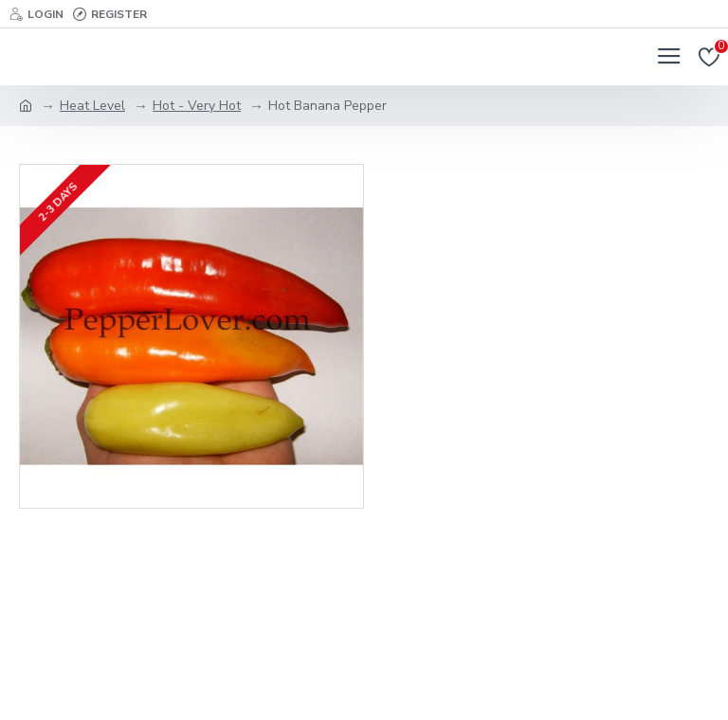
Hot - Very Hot (197, 106)
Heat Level (92, 106)
